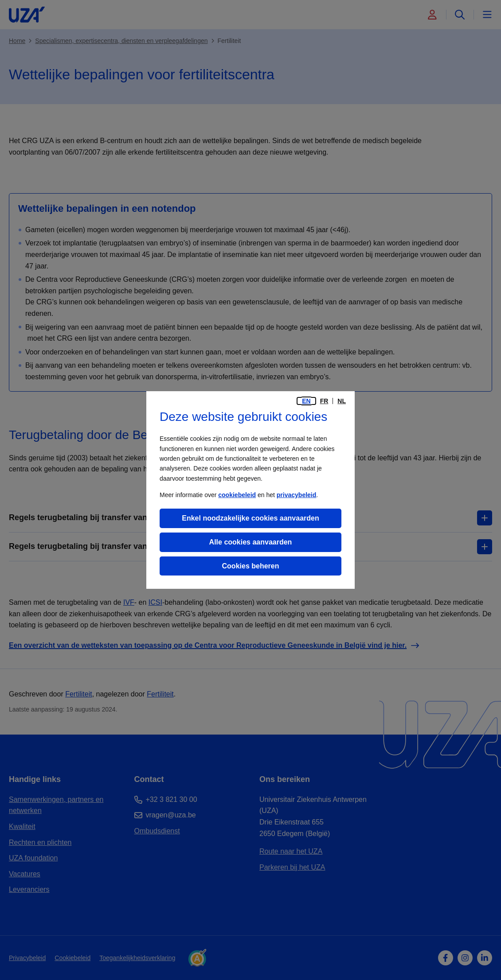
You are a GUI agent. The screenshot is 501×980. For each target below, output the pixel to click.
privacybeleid (297, 495)
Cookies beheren (251, 566)
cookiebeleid (237, 495)
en (306, 401)
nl (342, 401)
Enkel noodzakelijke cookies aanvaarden (250, 518)
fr (324, 401)
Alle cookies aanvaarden (251, 542)
